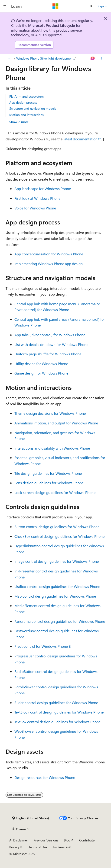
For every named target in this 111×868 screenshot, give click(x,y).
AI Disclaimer (19, 840)
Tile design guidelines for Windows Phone (48, 473)
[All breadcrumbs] (10, 58)
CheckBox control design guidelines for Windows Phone (59, 536)
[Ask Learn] (93, 58)
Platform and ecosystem (26, 96)
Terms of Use (38, 847)
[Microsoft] (55, 6)
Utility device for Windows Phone (41, 364)
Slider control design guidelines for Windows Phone (56, 703)
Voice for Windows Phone (35, 208)
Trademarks (61, 847)
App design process (23, 102)
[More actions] (101, 58)
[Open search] (91, 6)
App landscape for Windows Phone (43, 189)
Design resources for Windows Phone (45, 777)
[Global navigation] (5, 6)
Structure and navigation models (33, 108)
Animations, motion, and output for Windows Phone (56, 423)
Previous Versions (46, 840)
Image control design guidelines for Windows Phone (57, 561)
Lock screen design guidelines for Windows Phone (55, 492)
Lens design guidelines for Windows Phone (49, 483)
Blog (67, 840)
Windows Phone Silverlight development (45, 58)
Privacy (14, 847)
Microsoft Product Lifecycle (52, 25)
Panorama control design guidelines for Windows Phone (60, 621)
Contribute (87, 840)
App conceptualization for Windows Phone (49, 254)
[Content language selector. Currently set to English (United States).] (31, 818)
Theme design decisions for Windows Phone (50, 413)
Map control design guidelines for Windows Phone (55, 596)
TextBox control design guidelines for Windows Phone (57, 722)
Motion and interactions (26, 115)
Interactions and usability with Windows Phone (52, 448)
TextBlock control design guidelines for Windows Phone (59, 712)
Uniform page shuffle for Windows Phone (48, 354)
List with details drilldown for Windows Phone (51, 344)
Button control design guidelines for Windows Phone (57, 527)
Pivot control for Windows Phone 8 (43, 646)
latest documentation (80, 139)
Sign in (102, 6)
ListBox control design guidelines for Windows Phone (57, 586)
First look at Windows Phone (37, 198)
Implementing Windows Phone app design (49, 264)
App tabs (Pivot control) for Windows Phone (50, 335)
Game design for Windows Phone (41, 373)
